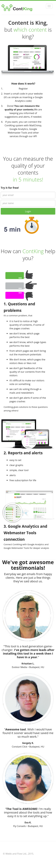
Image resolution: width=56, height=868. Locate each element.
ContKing (20, 8)
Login (28, 211)
